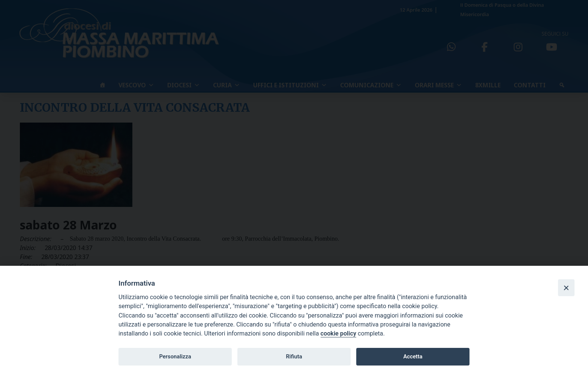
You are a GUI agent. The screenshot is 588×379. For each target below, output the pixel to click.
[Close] (566, 288)
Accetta (413, 357)
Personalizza (175, 357)
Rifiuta (294, 357)
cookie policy (338, 333)
